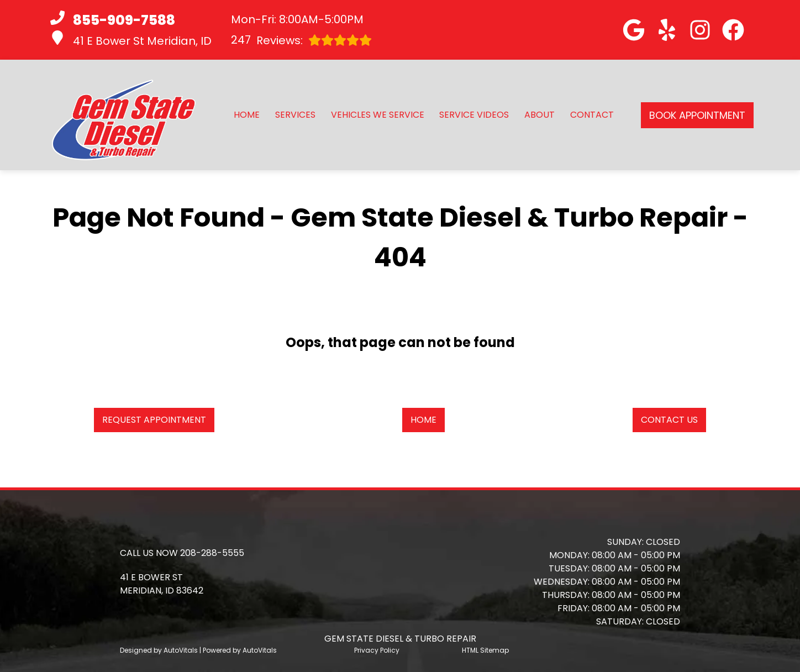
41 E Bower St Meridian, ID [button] (131, 40)
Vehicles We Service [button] (378, 115)
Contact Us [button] (669, 420)
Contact (592, 115)
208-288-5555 (212, 553)
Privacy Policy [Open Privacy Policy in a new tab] (377, 650)
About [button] (540, 115)
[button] (634, 30)
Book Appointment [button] (697, 115)
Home (247, 115)
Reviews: (301, 40)
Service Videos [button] (474, 115)
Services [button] (295, 115)
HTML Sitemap (485, 650)
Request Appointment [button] (154, 420)
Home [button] (423, 420)
